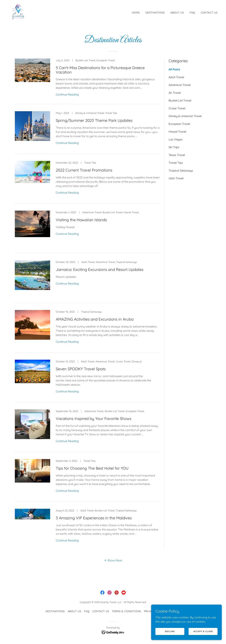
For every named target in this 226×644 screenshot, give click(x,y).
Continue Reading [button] (67, 94)
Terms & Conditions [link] (127, 611)
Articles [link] (174, 611)
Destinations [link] (155, 13)
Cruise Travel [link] (177, 108)
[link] (18, 12)
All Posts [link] (174, 69)
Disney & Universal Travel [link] (185, 116)
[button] (113, 560)
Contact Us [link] (209, 13)
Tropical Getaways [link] (181, 170)
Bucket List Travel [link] (180, 100)
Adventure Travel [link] (180, 85)
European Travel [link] (179, 124)
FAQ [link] (192, 13)
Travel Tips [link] (176, 163)
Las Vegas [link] (176, 139)
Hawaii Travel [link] (177, 132)
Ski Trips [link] (174, 147)
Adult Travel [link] (176, 77)
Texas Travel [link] (177, 155)
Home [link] (136, 13)
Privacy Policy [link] (155, 611)
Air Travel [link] (175, 93)
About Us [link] (177, 13)
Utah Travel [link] (176, 178)
